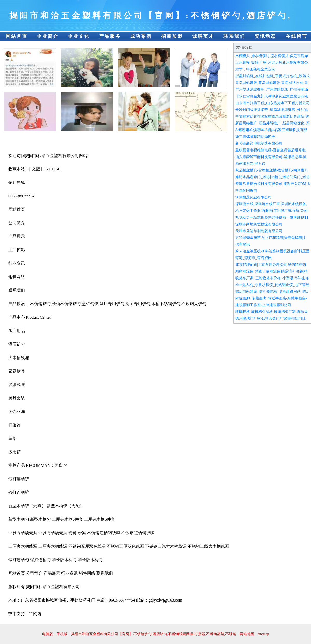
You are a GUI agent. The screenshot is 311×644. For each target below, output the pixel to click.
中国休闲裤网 (246, 191)
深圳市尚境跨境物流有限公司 (259, 224)
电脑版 (47, 634)
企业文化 (79, 36)
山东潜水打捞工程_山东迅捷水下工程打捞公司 (273, 103)
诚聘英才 (203, 36)
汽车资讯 (243, 244)
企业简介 (48, 36)
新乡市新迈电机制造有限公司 (259, 143)
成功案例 (141, 36)
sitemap (264, 634)
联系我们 (234, 36)
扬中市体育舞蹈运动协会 (255, 137)
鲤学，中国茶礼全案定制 (255, 69)
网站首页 (17, 36)
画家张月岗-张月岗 (250, 164)
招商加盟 (172, 36)
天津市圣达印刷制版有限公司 (259, 231)
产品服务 (110, 36)
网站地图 (247, 634)
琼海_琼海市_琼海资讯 (253, 258)
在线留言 (296, 36)
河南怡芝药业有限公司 (253, 197)
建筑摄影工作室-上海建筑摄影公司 (263, 305)
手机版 (62, 634)
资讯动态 (265, 36)
